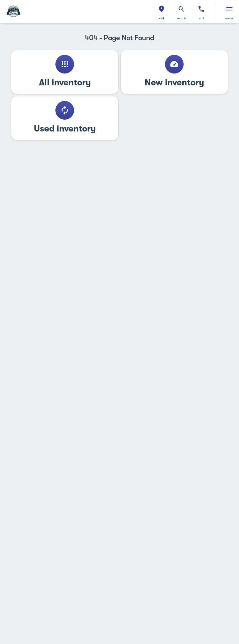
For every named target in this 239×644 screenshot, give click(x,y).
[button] (162, 12)
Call (202, 18)
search (181, 18)
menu (229, 18)
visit (162, 18)
